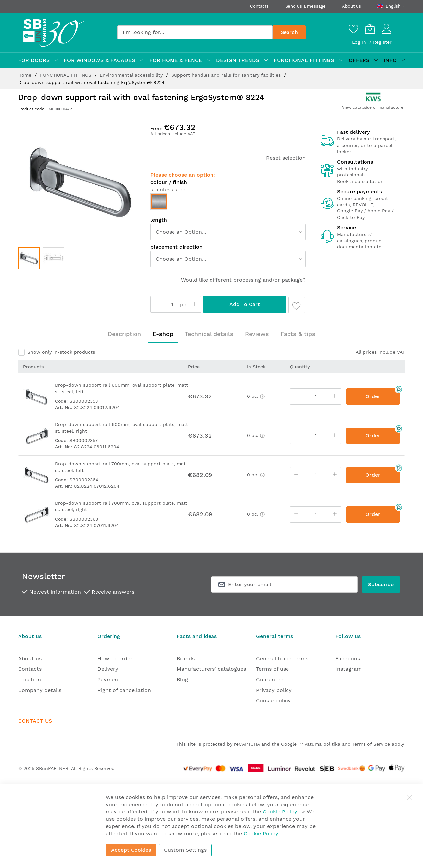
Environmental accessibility (132, 75)
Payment (109, 679)
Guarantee (270, 679)
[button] (54, 258)
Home (26, 75)
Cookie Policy (280, 812)
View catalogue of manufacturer (373, 107)
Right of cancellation (124, 690)
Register (382, 42)
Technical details (209, 334)
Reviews (257, 334)
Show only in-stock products (61, 352)
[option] (159, 202)
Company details (40, 690)
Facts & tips (298, 334)
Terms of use (272, 669)
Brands (186, 658)
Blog (182, 679)
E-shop (163, 334)
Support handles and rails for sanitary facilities (227, 75)
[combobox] (195, 32)
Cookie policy (273, 701)
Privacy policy (274, 690)
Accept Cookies (131, 850)
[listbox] (228, 203)
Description (124, 334)
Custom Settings (185, 850)
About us (351, 6)
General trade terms (282, 658)
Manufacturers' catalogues (211, 669)
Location (30, 679)
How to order (115, 658)
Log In (360, 42)
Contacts (259, 6)
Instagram (348, 669)
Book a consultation (360, 181)
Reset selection (286, 158)
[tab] (124, 334)
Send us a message (305, 6)
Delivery (108, 669)
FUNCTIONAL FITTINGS (66, 75)
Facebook (348, 658)
